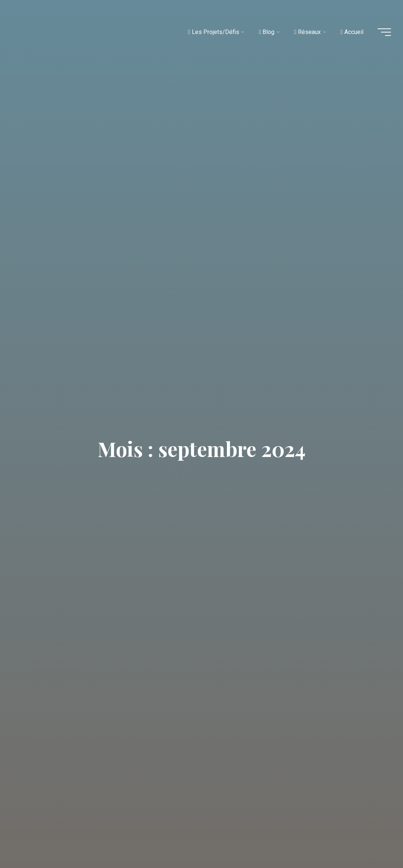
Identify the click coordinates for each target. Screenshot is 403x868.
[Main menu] (384, 32)
